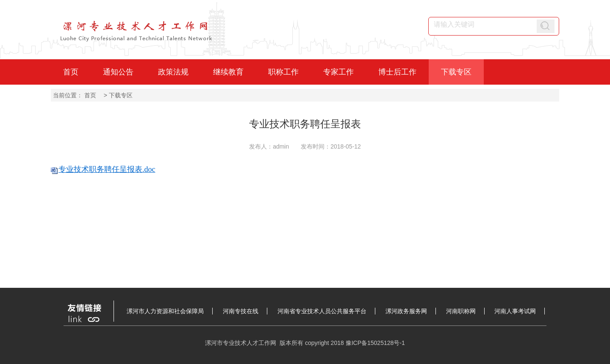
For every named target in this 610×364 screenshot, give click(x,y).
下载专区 (456, 72)
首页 (71, 72)
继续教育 (228, 72)
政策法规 (173, 72)
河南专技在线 (241, 311)
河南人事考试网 (515, 311)
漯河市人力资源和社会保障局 (165, 311)
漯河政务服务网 (406, 311)
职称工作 (283, 72)
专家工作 (338, 72)
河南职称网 (461, 311)
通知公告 (118, 72)
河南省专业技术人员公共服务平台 (322, 311)
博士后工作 (397, 72)
